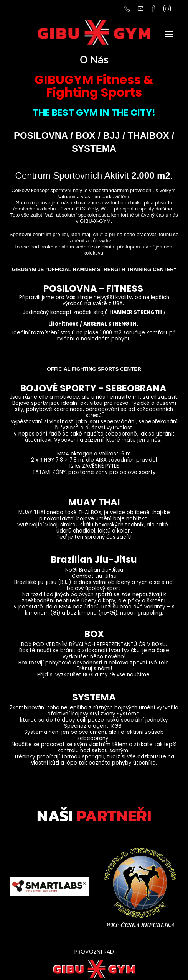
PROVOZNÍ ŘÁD (94, 952)
